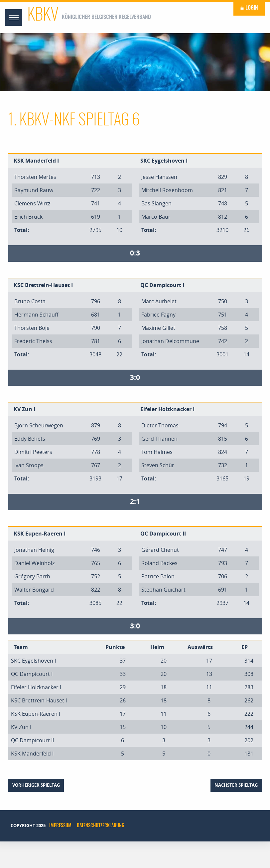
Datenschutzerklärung (101, 826)
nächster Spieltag (236, 785)
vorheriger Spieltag (36, 785)
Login (249, 8)
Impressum (60, 826)
